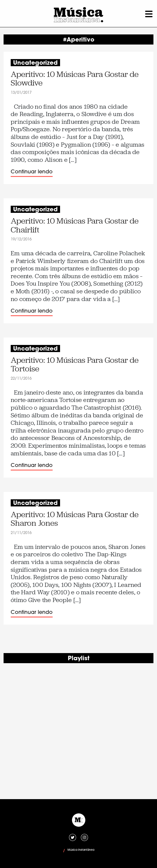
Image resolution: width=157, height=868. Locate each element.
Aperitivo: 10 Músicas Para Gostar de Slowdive (75, 79)
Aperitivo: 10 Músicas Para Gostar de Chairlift (75, 225)
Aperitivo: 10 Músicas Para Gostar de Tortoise (75, 365)
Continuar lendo (32, 172)
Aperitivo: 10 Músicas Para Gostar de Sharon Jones (75, 519)
